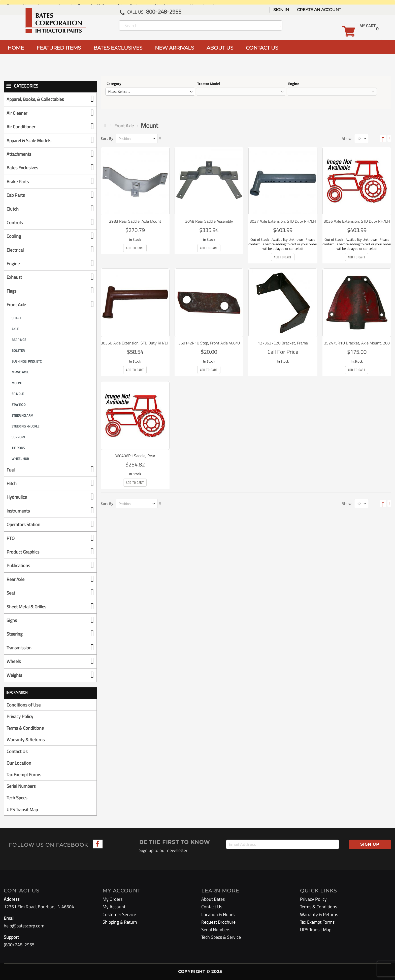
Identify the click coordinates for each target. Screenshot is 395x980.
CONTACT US (262, 48)
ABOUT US (220, 48)
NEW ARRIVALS (174, 48)
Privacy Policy (20, 716)
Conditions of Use (24, 705)
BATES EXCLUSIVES (118, 48)
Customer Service (119, 914)
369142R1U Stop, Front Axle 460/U (209, 343)
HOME (16, 48)
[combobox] (201, 25)
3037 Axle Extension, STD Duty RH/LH (283, 221)
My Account (114, 907)
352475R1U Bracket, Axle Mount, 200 (357, 343)
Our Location (19, 763)
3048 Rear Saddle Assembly (209, 221)
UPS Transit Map (22, 810)
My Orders (112, 899)
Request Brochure (218, 922)
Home (106, 126)
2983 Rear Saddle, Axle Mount (135, 221)
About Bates (213, 899)
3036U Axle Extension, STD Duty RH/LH (135, 343)
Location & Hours (218, 914)
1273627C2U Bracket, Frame (283, 343)
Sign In (281, 10)
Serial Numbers (21, 786)
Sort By (107, 139)
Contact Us (17, 751)
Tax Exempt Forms (24, 775)
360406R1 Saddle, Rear (135, 456)
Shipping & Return (120, 922)
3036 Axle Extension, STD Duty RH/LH (357, 221)
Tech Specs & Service (221, 937)
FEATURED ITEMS (59, 48)
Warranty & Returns (26, 740)
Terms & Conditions (25, 728)
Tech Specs (17, 798)
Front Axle (124, 126)
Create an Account (319, 10)
